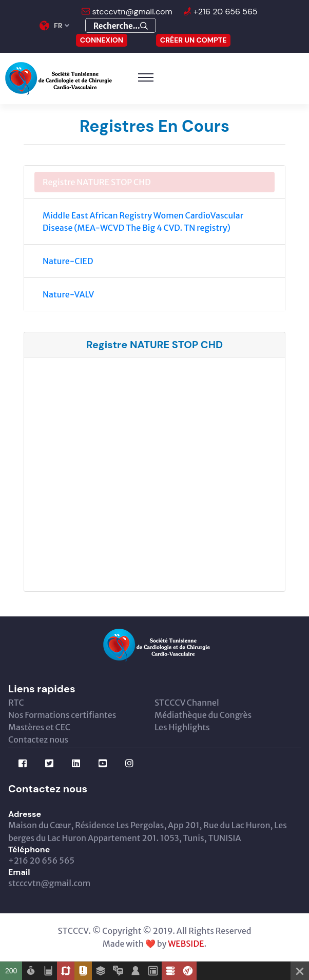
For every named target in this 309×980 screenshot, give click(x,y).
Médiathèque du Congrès (203, 715)
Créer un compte (194, 40)
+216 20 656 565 (225, 12)
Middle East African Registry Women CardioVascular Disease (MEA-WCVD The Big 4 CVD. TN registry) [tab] (143, 222)
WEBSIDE (186, 944)
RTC (16, 703)
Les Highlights (182, 727)
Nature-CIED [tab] (68, 261)
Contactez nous (38, 739)
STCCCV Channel (187, 703)
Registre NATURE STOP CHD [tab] (97, 182)
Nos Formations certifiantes (62, 715)
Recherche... (121, 26)
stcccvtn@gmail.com (131, 12)
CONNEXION (102, 40)
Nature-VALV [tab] (68, 294)
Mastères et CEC (39, 727)
